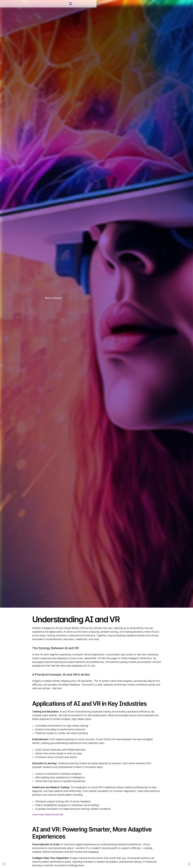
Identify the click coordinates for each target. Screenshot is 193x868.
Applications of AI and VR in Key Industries (44, 632)
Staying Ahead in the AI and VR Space (44, 663)
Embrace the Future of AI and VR (45, 670)
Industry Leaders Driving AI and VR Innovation (44, 650)
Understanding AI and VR (44, 625)
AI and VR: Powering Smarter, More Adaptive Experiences (46, 641)
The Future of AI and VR (44, 657)
